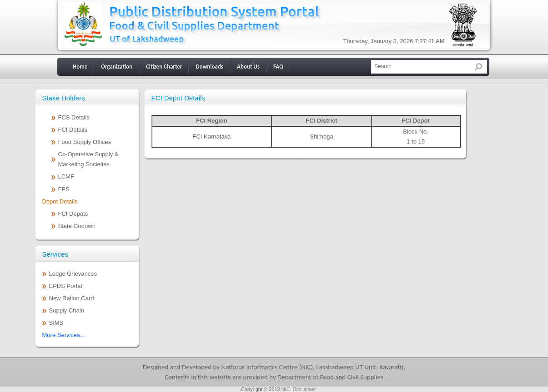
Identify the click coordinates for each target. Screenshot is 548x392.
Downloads (209, 67)
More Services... (64, 335)
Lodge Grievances (73, 274)
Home (80, 67)
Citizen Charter (164, 67)
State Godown (77, 226)
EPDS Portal (66, 286)
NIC (286, 389)
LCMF (66, 176)
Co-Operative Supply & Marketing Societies (88, 159)
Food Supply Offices (85, 142)
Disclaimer (304, 389)
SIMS (56, 323)
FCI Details (73, 130)
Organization (117, 67)
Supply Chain (67, 310)
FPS (64, 189)
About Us (248, 67)
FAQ (278, 67)
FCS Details (74, 117)
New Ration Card (72, 298)
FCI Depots (73, 214)
